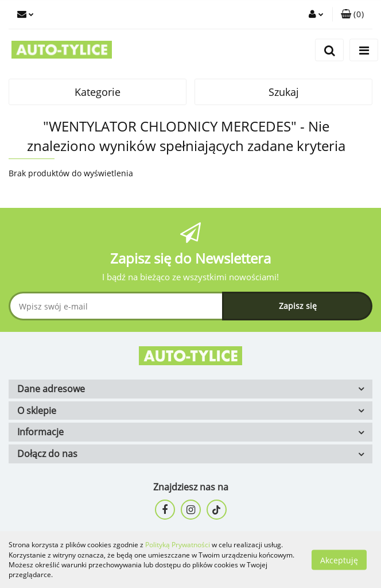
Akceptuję (339, 560)
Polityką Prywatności (178, 545)
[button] (352, 14)
